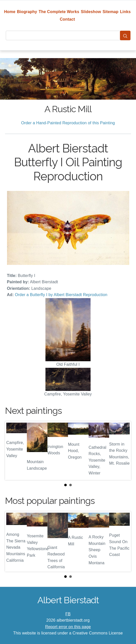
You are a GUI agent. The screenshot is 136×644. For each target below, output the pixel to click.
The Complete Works (59, 12)
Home (10, 12)
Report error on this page (68, 627)
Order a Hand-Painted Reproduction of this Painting (68, 123)
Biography (27, 12)
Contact (67, 19)
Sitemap (111, 12)
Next (123, 451)
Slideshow (91, 12)
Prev (13, 451)
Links (125, 12)
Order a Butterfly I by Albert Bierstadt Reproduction (61, 295)
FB (68, 614)
